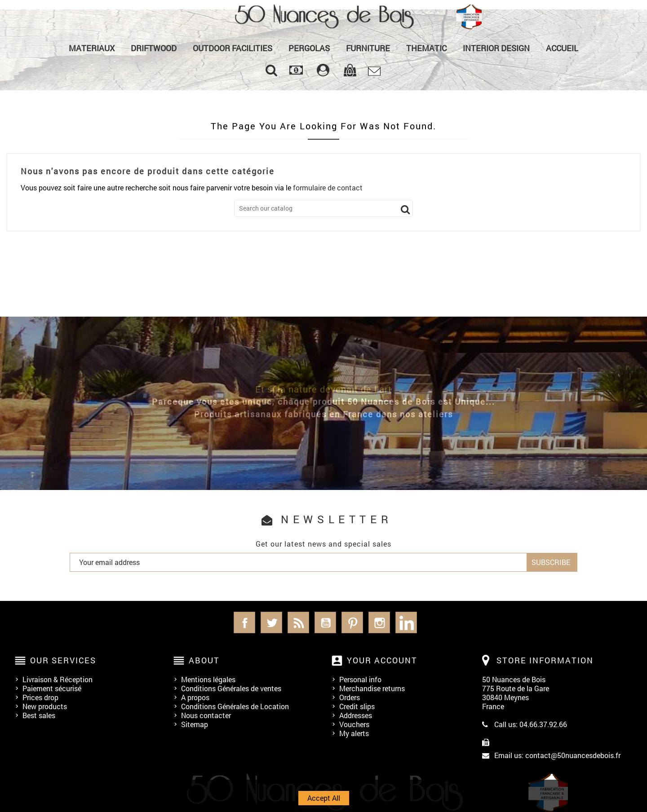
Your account (382, 660)
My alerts (354, 733)
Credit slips (357, 706)
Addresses (356, 715)
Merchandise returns (372, 688)
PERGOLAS (309, 48)
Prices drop (40, 697)
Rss (298, 622)
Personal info (360, 679)
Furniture (368, 48)
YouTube (325, 622)
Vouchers (354, 724)
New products (45, 706)
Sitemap (195, 724)
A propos (195, 697)
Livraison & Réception (58, 679)
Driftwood (154, 48)
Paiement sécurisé (52, 688)
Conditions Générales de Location (235, 706)
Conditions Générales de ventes (231, 688)
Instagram (379, 622)
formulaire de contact (328, 188)
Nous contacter (206, 715)
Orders (350, 697)
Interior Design (496, 48)
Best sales (39, 715)
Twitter (271, 622)
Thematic (426, 48)
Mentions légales (208, 679)
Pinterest (352, 622)
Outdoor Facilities (233, 48)
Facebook (244, 622)
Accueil (562, 48)
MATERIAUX (92, 48)
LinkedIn (406, 622)
